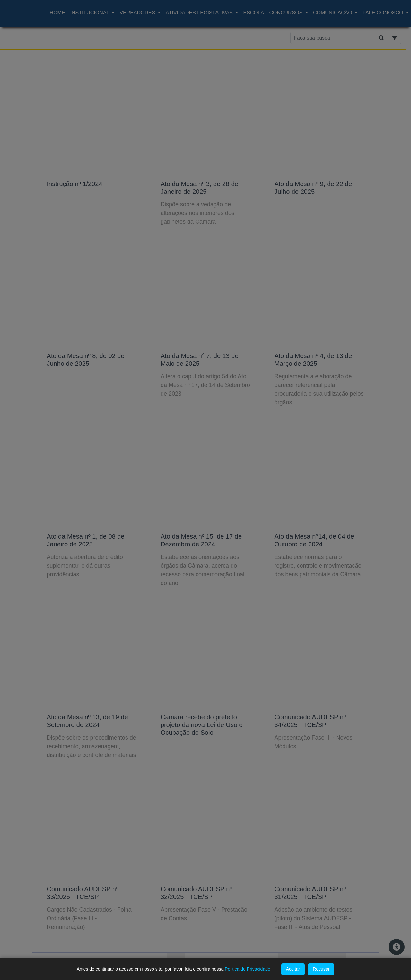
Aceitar (293, 969)
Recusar (321, 969)
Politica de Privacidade (248, 969)
